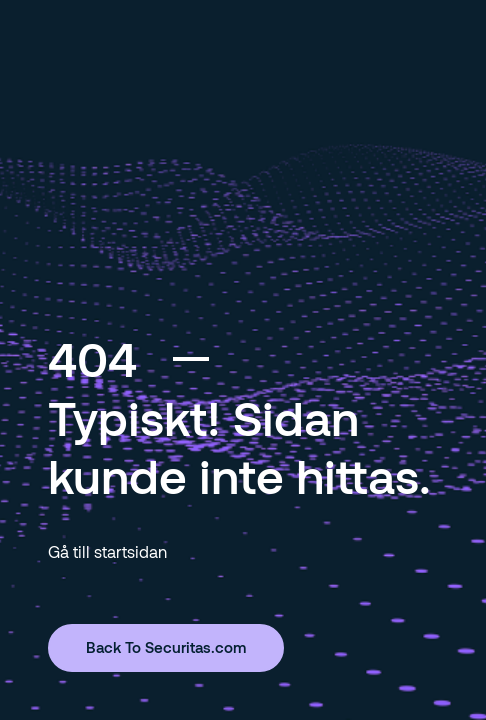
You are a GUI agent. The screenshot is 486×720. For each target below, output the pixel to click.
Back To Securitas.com (166, 647)
